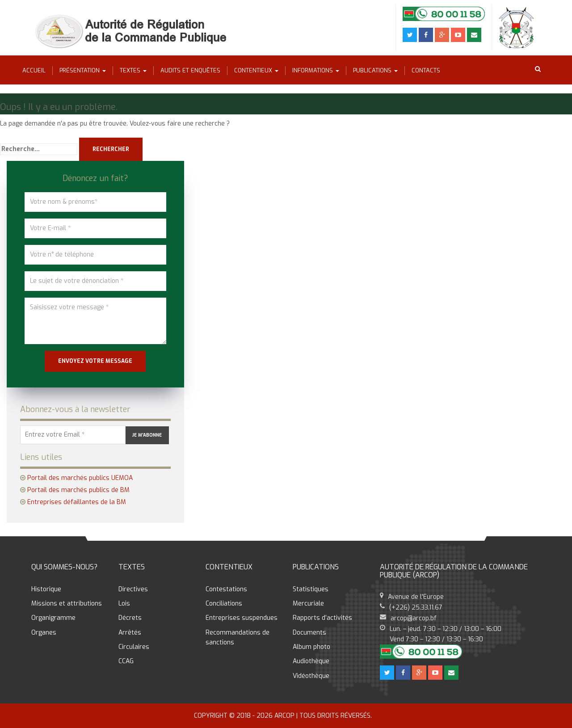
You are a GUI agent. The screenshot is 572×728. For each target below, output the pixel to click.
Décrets (130, 618)
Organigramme (53, 618)
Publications (375, 70)
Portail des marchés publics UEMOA (80, 478)
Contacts (426, 70)
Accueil (34, 70)
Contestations (226, 589)
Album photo (311, 647)
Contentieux (256, 70)
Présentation (83, 70)
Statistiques (311, 589)
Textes (133, 70)
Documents (309, 633)
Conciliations (224, 604)
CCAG (126, 661)
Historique (46, 589)
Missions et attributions (67, 604)
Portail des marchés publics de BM (78, 490)
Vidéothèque (311, 676)
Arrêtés (130, 633)
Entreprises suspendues (242, 618)
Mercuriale (308, 604)
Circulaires (134, 647)
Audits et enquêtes (190, 70)
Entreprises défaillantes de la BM (77, 502)
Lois (124, 604)
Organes (44, 633)
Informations (316, 70)
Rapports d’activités (322, 618)
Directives (133, 589)
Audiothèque (311, 661)
